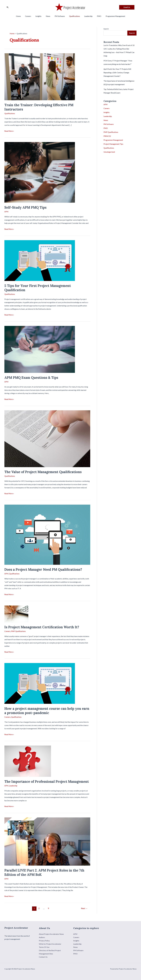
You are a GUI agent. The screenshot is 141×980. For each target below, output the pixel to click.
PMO (96, 16)
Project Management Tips (113, 144)
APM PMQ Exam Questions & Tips (31, 377)
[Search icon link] (8, 7)
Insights (40, 16)
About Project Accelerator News (51, 933)
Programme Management (112, 16)
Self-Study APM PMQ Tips (25, 207)
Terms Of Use (44, 946)
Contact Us (43, 956)
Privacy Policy (44, 940)
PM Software (60, 16)
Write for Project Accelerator (50, 943)
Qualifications (74, 16)
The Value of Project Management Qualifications (43, 472)
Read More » (9, 131)
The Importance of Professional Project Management (47, 781)
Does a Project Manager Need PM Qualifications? (43, 569)
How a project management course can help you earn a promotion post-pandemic (47, 710)
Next (84, 908)
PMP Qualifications (19, 631)
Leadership (87, 16)
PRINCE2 (107, 136)
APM (6, 211)
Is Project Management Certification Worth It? (42, 627)
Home (22, 16)
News (49, 16)
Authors (42, 937)
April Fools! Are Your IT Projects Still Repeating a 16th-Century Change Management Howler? (117, 72)
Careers (31, 16)
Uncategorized (109, 152)
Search (106, 29)
